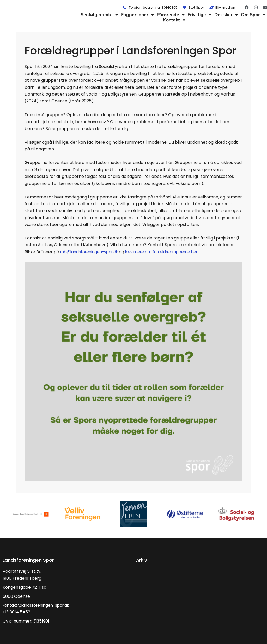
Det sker (226, 15)
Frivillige (199, 15)
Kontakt (174, 20)
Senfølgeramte (99, 15)
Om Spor (253, 15)
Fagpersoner (137, 15)
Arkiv (142, 560)
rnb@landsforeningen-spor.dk (91, 252)
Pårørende (171, 15)
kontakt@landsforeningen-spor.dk (38, 605)
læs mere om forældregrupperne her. (169, 252)
